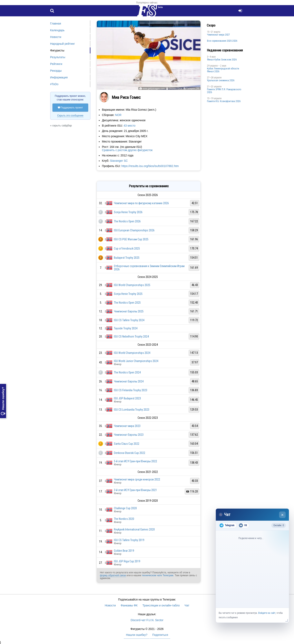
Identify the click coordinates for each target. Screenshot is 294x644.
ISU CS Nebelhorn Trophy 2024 (131, 336)
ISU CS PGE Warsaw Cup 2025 (131, 239)
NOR (118, 115)
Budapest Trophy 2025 (127, 258)
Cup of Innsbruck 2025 (127, 248)
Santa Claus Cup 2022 (127, 444)
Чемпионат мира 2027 (218, 35)
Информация (59, 77)
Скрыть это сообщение (70, 116)
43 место (129, 126)
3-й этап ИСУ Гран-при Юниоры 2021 (135, 490)
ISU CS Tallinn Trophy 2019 (129, 540)
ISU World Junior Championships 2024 (136, 361)
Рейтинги (56, 64)
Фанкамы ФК (129, 605)
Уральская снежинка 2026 (221, 80)
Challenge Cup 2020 (125, 508)
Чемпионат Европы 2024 (129, 381)
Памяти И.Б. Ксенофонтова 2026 (224, 101)
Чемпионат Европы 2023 (129, 435)
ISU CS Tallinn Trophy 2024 (129, 320)
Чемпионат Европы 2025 (129, 311)
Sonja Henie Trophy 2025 (128, 294)
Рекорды (56, 71)
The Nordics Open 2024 (127, 372)
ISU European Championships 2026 (134, 230)
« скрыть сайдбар (61, 125)
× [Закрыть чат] (282, 515)
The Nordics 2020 (124, 519)
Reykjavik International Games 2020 (134, 529)
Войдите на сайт (267, 613)
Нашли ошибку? (3, 401)
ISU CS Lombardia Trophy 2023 (132, 410)
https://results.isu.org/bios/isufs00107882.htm (150, 166)
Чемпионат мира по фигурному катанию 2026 (141, 203)
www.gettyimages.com (154, 88)
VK (243, 525)
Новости (56, 37)
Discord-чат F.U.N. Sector (147, 620)
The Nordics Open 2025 (127, 303)
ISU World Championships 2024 (132, 353)
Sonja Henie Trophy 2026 (128, 212)
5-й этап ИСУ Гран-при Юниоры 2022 (135, 461)
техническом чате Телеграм (157, 575)
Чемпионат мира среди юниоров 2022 (137, 479)
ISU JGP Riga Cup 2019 (127, 561)
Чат (187, 605)
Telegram (227, 525)
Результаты (58, 57)
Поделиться (160, 635)
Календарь (57, 30)
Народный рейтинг (63, 44)
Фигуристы (57, 50)
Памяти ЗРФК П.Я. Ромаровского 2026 (224, 91)
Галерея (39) (193, 88)
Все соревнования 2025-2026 (222, 41)
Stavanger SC (119, 161)
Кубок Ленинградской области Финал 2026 (223, 70)
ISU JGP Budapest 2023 (127, 398)
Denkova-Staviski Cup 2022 (130, 453)
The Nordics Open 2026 (127, 221)
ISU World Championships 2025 (132, 285)
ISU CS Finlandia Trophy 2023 (131, 390)
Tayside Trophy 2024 (126, 328)
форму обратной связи (113, 575)
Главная (56, 23)
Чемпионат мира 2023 (127, 426)
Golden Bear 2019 (124, 551)
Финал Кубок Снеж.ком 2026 (222, 60)
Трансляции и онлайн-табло (161, 605)
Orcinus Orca (175, 88)
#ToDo (54, 84)
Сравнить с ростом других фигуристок (127, 150)
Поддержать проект (70, 108)
